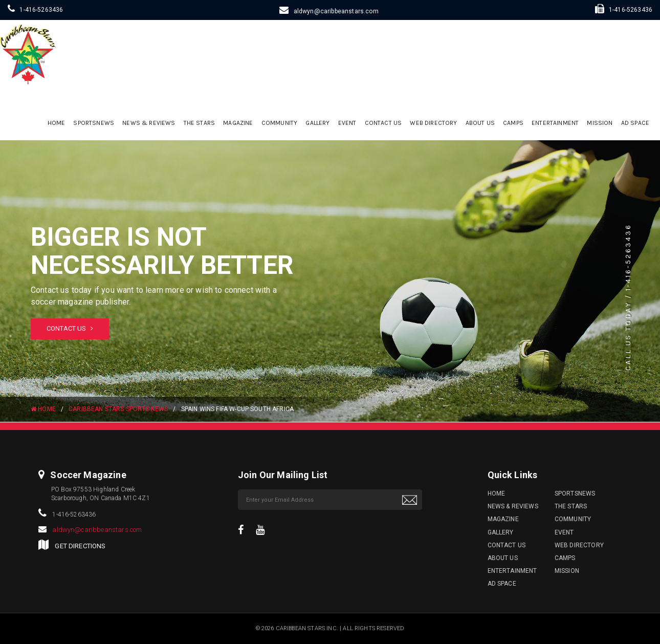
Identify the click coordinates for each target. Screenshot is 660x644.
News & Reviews (149, 123)
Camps (513, 123)
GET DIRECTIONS (80, 546)
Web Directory (433, 123)
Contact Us (383, 123)
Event (347, 123)
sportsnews (94, 123)
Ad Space (635, 123)
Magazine (238, 123)
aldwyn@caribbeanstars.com (336, 11)
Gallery (317, 123)
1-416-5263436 (41, 10)
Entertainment (555, 123)
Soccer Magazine (88, 475)
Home (57, 123)
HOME (43, 409)
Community (279, 123)
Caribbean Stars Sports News (118, 409)
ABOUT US (480, 123)
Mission (600, 123)
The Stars (199, 123)
